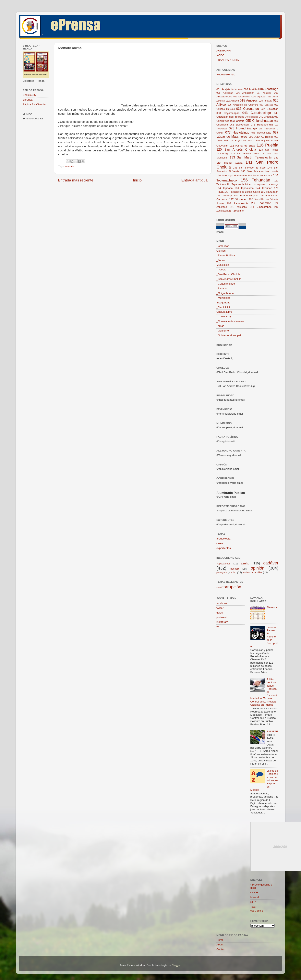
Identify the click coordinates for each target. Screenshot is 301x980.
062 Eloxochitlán (239, 125)
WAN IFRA (257, 911)
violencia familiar (252, 572)
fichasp (235, 569)
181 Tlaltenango (224, 196)
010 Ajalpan (259, 97)
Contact (221, 949)
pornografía (222, 572)
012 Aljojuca (232, 101)
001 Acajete (223, 89)
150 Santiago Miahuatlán (232, 175)
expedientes (224, 548)
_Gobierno (223, 331)
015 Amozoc (249, 100)
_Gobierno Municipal (229, 335)
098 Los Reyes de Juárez (239, 141)
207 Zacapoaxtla (237, 203)
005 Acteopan (225, 93)
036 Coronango (248, 109)
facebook (222, 603)
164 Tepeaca (225, 188)
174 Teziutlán (264, 188)
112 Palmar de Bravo (242, 146)
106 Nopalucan (264, 141)
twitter (220, 608)
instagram (222, 622)
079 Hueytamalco (261, 133)
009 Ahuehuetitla (242, 97)
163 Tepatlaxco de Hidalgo (265, 184)
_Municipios (223, 298)
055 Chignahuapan (259, 121)
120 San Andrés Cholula (236, 149)
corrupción (231, 587)
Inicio (137, 180)
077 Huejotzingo (237, 132)
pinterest (222, 617)
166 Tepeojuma (244, 188)
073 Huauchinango (243, 128)
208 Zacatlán (261, 203)
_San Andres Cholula (229, 279)
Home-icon (223, 246)
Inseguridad (223, 303)
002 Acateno (237, 89)
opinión (258, 568)
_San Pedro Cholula (228, 274)
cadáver (271, 563)
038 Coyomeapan (228, 113)
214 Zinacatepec (261, 207)
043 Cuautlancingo (257, 113)
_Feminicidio (224, 307)
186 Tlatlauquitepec (246, 196)
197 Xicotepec (238, 199)
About (220, 945)
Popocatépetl (223, 564)
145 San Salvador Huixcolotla (260, 171)
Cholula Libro (224, 312)
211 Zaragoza (238, 207)
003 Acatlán (251, 89)
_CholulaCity (224, 316)
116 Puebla (267, 145)
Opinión (221, 251)
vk (218, 627)
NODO (220, 55)
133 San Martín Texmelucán (251, 157)
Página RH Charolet (34, 104)
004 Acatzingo (268, 89)
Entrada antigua (194, 180)
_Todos (221, 260)
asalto (245, 563)
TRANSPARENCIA (228, 60)
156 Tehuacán (255, 180)
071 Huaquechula (262, 125)
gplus (220, 613)
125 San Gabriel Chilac (245, 154)
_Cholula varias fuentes (230, 321)
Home (220, 940)
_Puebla (221, 270)
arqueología (223, 539)
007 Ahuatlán (264, 93)
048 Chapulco (252, 117)
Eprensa (28, 100)
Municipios (223, 265)
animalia (69, 166)
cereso (220, 543)
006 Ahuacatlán (245, 93)
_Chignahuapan (226, 293)
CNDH (254, 893)
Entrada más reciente (76, 180)
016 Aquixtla (265, 101)
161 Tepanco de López (239, 184)
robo (234, 572)
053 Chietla (237, 121)
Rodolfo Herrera (226, 75)
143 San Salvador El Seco (249, 168)
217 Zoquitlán (236, 211)
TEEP (254, 907)
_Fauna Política (226, 255)
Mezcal (255, 897)
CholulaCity (29, 95)
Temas (220, 326)
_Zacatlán (222, 288)
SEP (253, 902)
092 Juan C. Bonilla (261, 137)
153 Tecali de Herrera (260, 176)
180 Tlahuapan (270, 192)
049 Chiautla (266, 117)
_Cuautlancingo (226, 284)
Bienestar (272, 607)
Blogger (176, 965)
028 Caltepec (266, 105)
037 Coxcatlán (270, 109)
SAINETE (272, 731)
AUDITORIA (224, 51)
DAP (219, 588)
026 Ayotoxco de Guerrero (243, 105)
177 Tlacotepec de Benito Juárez (242, 192)
